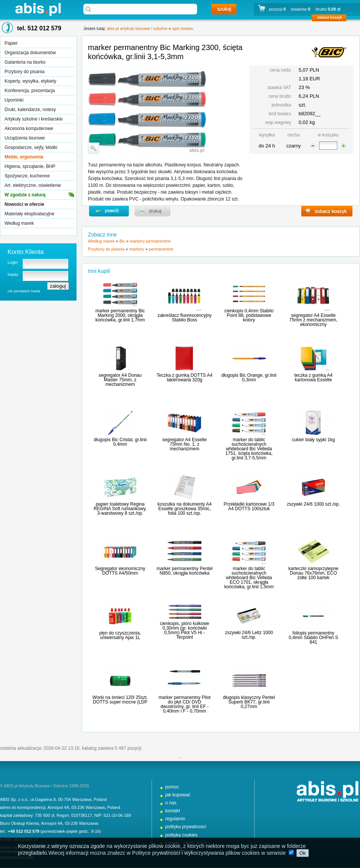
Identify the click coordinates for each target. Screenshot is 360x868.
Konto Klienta (26, 252)
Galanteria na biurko (25, 62)
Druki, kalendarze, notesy (30, 110)
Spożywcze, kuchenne (27, 176)
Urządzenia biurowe (25, 138)
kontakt (173, 811)
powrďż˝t (109, 211)
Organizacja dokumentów (30, 53)
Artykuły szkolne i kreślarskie (34, 119)
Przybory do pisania (24, 72)
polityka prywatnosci (186, 827)
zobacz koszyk (331, 19)
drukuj (153, 211)
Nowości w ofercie (24, 204)
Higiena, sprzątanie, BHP (30, 166)
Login (13, 262)
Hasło (13, 274)
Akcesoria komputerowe (29, 128)
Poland (100, 799)
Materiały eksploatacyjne (29, 214)
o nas (171, 803)
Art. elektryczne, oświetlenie (33, 185)
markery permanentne (150, 241)
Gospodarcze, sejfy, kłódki (31, 147)
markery (137, 249)
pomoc (172, 787)
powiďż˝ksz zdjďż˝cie (94, 148)
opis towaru (183, 28)
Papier (11, 43)
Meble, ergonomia (24, 157)
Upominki (14, 100)
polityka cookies (181, 835)
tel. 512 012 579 (39, 28)
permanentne (161, 249)
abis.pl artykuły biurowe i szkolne (38, 9)
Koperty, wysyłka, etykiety (31, 81)
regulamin (175, 819)
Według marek (19, 223)
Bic (122, 241)
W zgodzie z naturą (25, 195)
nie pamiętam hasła (24, 291)
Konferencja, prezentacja (30, 91)
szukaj (224, 9)
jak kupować (178, 795)
